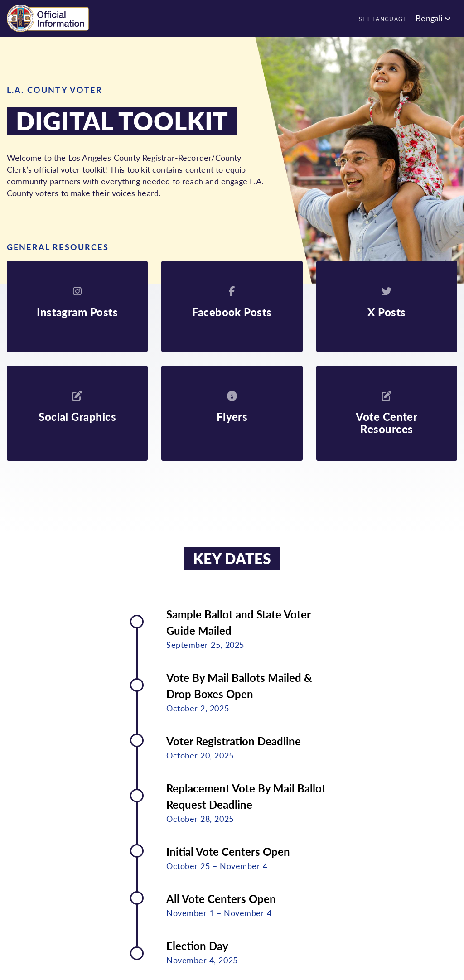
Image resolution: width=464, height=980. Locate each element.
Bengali (429, 18)
